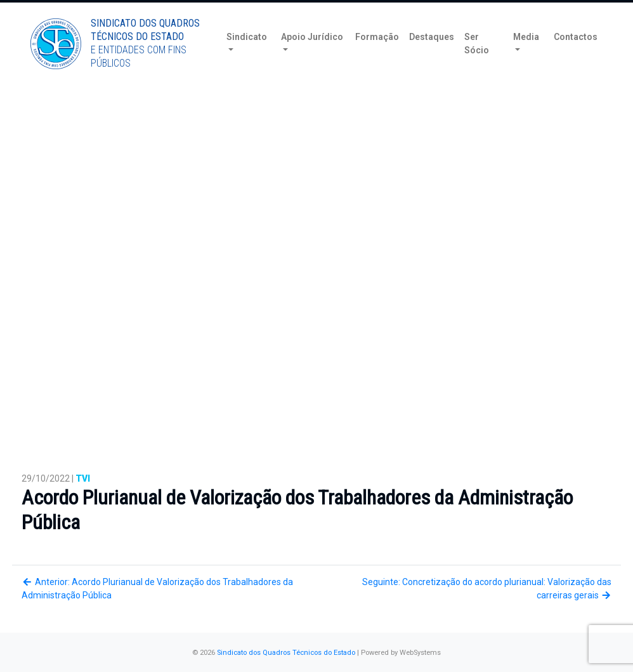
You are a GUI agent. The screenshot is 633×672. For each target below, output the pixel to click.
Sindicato (247, 56)
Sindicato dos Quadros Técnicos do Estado (286, 653)
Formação (377, 56)
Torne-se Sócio (507, 11)
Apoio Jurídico (312, 56)
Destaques (432, 56)
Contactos (576, 56)
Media (526, 56)
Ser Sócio (477, 63)
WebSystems (420, 653)
